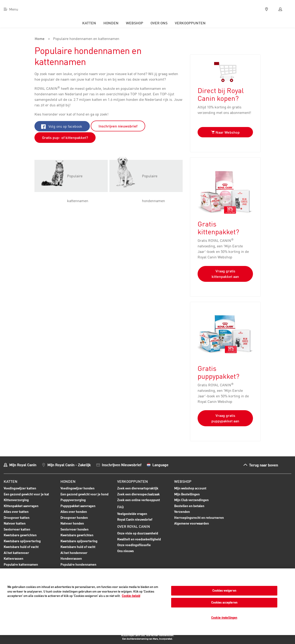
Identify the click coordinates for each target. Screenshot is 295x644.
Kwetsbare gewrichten (20, 535)
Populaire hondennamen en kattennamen (85, 39)
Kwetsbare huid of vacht (21, 547)
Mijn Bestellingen (187, 494)
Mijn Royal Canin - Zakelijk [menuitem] (69, 465)
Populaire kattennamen (21, 565)
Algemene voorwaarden (191, 523)
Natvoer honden (72, 524)
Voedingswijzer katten (20, 488)
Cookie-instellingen (224, 618)
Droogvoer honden (74, 518)
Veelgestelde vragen (132, 513)
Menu (14, 9)
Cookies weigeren (224, 590)
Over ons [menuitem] (159, 23)
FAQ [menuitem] (120, 507)
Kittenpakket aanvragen (21, 506)
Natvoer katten (15, 524)
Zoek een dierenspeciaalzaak (138, 494)
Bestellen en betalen (189, 506)
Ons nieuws (125, 551)
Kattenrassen (13, 558)
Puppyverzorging (73, 500)
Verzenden (182, 511)
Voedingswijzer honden (77, 488)
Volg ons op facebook (62, 126)
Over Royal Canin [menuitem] (134, 526)
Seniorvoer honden (74, 530)
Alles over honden (74, 512)
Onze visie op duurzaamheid (138, 533)
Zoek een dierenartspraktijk (138, 488)
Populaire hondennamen (78, 564)
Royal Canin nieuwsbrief (135, 519)
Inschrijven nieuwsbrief (118, 126)
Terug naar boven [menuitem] (264, 465)
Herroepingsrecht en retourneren (199, 517)
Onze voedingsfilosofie (134, 545)
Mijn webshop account (190, 488)
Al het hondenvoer (74, 552)
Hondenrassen (71, 558)
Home (39, 39)
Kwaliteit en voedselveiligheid (139, 539)
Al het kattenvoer (16, 552)
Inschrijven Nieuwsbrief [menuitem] (122, 465)
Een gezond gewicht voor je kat (26, 494)
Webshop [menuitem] (135, 23)
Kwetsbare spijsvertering (22, 541)
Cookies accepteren (224, 602)
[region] (147, 602)
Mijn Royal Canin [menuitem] (23, 465)
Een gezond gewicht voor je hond (84, 494)
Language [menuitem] (160, 465)
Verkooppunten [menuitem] (190, 23)
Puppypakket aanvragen (78, 506)
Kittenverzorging (16, 500)
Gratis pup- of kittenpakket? (65, 137)
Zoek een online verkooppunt (139, 500)
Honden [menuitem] (111, 23)
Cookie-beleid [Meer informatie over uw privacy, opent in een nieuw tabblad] (131, 596)
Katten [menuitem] (89, 23)
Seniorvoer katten (17, 530)
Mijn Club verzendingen (191, 500)
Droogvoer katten (17, 518)
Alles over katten (16, 512)
